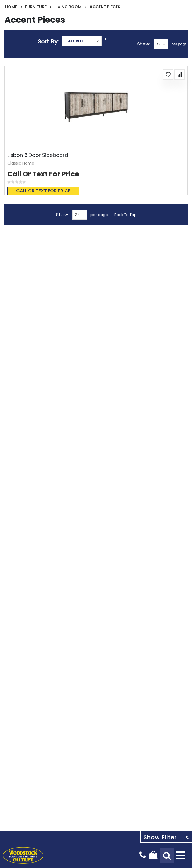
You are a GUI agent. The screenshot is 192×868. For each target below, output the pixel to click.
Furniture (36, 7)
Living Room (68, 7)
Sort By (48, 41)
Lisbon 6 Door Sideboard (38, 155)
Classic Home (21, 163)
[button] (168, 74)
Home (11, 7)
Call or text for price (43, 191)
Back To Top (125, 215)
